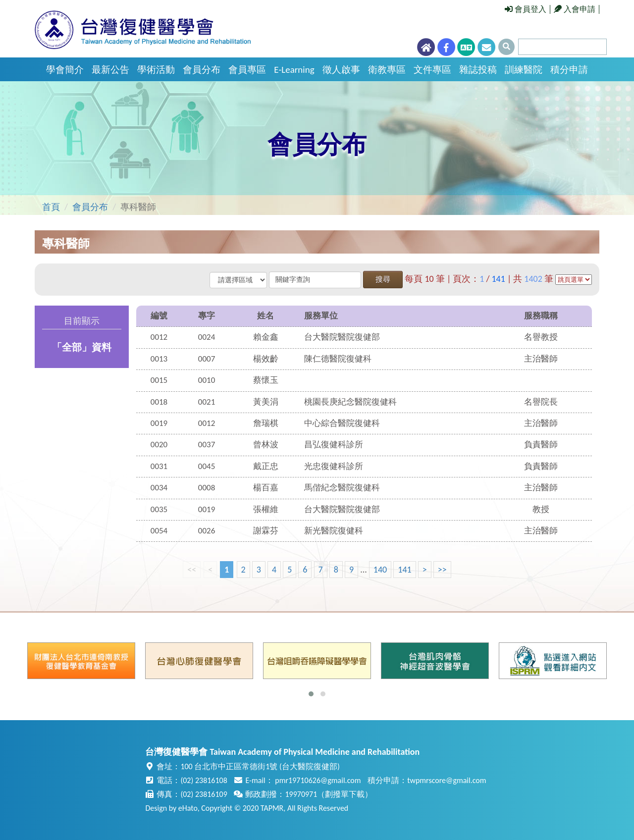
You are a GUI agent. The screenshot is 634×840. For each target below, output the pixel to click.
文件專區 (432, 70)
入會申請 (575, 9)
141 (404, 570)
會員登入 (526, 9)
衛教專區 (387, 70)
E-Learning (294, 70)
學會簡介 (65, 70)
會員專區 (247, 70)
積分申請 (569, 70)
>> (442, 570)
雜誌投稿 (478, 70)
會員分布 (202, 70)
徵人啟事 (341, 70)
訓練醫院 (524, 70)
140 (380, 570)
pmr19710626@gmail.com (318, 780)
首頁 (51, 207)
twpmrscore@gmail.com (447, 780)
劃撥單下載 (345, 794)
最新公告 (110, 70)
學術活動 (156, 70)
